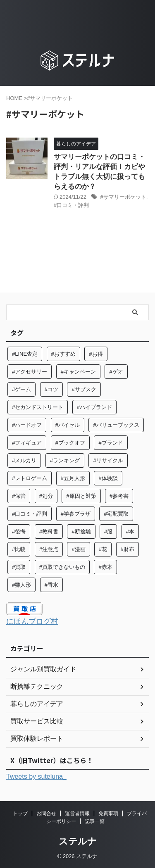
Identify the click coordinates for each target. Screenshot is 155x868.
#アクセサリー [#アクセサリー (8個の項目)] (30, 372)
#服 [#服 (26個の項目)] (108, 532)
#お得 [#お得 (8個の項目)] (96, 354)
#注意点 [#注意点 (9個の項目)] (49, 549)
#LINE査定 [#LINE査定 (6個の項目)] (25, 354)
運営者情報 (77, 813)
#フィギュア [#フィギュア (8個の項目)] (27, 443)
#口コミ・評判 (71, 205)
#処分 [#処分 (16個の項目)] (46, 496)
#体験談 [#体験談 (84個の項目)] (108, 478)
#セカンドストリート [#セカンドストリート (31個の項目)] (38, 407)
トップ (20, 813)
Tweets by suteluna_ (36, 776)
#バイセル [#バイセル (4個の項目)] (68, 425)
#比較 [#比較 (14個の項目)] (19, 549)
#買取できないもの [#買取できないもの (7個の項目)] (62, 567)
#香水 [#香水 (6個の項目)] (51, 585)
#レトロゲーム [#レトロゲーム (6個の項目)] (30, 478)
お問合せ (46, 813)
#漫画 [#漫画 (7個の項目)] (78, 549)
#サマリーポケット (123, 197)
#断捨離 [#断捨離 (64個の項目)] (81, 532)
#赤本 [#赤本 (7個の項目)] (105, 567)
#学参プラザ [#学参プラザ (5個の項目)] (76, 514)
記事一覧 (95, 821)
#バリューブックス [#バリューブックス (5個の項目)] (116, 425)
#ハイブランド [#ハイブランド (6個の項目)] (94, 407)
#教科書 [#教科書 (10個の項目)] (49, 532)
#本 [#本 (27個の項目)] (130, 532)
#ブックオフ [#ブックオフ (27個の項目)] (70, 443)
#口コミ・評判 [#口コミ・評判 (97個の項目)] (30, 514)
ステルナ (78, 841)
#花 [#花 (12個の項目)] (103, 549)
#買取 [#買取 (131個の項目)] (19, 567)
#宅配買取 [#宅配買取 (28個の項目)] (116, 514)
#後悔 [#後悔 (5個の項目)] (19, 532)
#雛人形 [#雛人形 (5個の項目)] (21, 585)
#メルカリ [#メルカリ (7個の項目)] (24, 460)
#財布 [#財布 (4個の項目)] (128, 549)
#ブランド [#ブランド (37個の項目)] (111, 443)
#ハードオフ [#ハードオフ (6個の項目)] (27, 425)
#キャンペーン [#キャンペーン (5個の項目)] (78, 372)
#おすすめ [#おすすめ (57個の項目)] (63, 354)
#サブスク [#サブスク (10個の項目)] (84, 389)
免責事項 (108, 813)
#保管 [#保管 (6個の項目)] (19, 496)
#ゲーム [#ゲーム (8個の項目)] (21, 389)
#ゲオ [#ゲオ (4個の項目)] (116, 372)
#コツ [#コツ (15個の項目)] (51, 389)
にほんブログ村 (32, 621)
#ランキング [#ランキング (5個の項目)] (65, 460)
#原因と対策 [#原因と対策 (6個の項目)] (81, 496)
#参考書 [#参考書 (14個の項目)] (119, 496)
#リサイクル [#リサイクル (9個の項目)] (108, 460)
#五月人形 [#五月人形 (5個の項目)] (73, 478)
